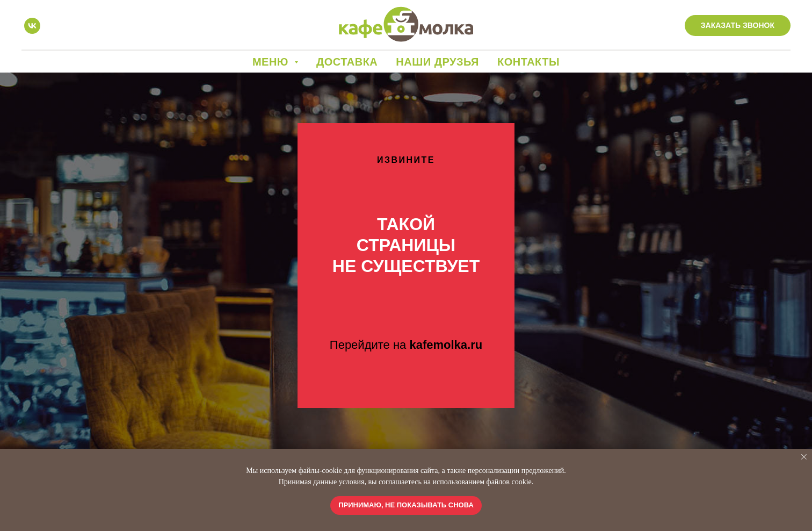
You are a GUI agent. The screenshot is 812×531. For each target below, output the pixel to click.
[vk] (32, 26)
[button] (738, 26)
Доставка (347, 62)
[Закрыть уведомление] (804, 457)
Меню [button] (272, 62)
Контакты (528, 62)
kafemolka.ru (446, 345)
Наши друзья (437, 62)
